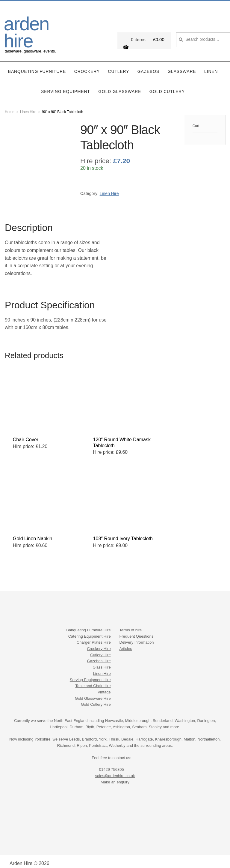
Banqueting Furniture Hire (88, 624)
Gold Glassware (120, 85)
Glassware (182, 66)
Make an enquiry (115, 776)
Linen (211, 66)
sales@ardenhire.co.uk (115, 770)
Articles (125, 643)
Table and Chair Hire (93, 680)
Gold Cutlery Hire (96, 698)
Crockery (87, 66)
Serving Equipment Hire (90, 673)
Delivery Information (136, 636)
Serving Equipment (66, 85)
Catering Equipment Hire (90, 630)
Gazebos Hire (99, 655)
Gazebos (148, 66)
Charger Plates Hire (94, 636)
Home (10, 106)
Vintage (104, 686)
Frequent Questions (136, 630)
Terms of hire (130, 624)
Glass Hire (102, 661)
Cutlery (119, 66)
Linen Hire (28, 106)
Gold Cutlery (167, 85)
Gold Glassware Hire (93, 692)
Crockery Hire (99, 643)
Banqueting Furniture (37, 66)
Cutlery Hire (100, 649)
